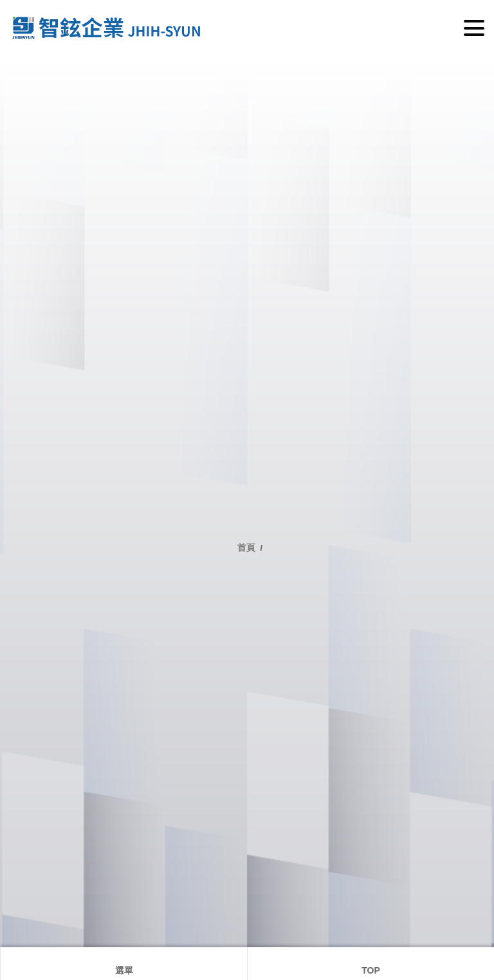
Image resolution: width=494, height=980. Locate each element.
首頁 (249, 548)
